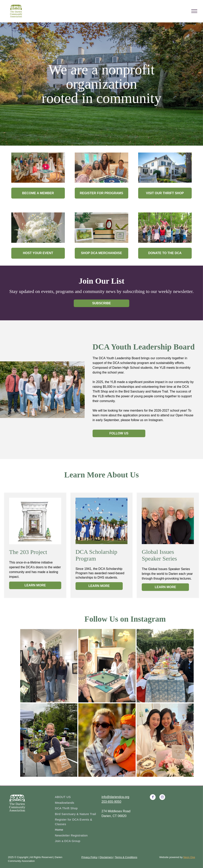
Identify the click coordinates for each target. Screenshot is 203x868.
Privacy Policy (89, 857)
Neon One (189, 857)
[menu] (194, 11)
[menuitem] (77, 797)
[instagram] (162, 798)
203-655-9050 (111, 802)
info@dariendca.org (115, 797)
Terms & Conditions (126, 857)
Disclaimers (106, 857)
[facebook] (153, 798)
